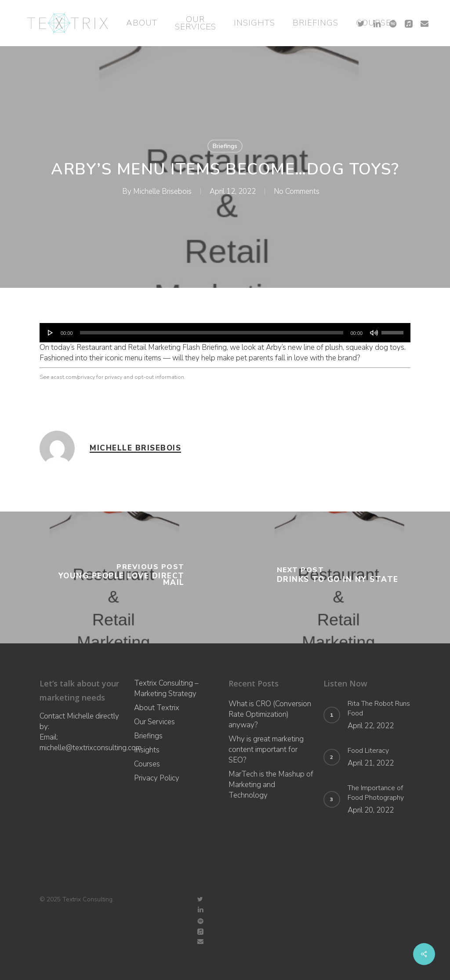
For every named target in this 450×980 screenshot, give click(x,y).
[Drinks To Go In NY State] (337, 577)
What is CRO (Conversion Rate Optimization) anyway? (270, 714)
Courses (147, 764)
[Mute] (374, 333)
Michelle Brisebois (162, 191)
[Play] (51, 333)
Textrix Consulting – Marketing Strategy (166, 688)
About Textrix (157, 708)
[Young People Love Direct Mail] (112, 577)
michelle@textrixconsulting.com (91, 748)
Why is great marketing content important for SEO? (266, 750)
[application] (225, 333)
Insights (147, 750)
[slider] (212, 333)
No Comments (297, 191)
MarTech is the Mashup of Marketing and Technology (271, 785)
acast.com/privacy (73, 377)
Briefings (225, 146)
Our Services (154, 722)
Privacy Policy (157, 778)
